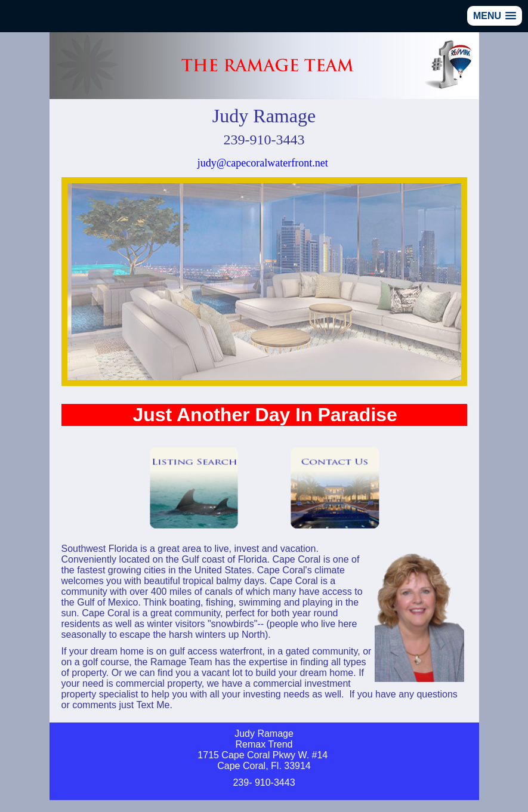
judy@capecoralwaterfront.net (263, 163)
